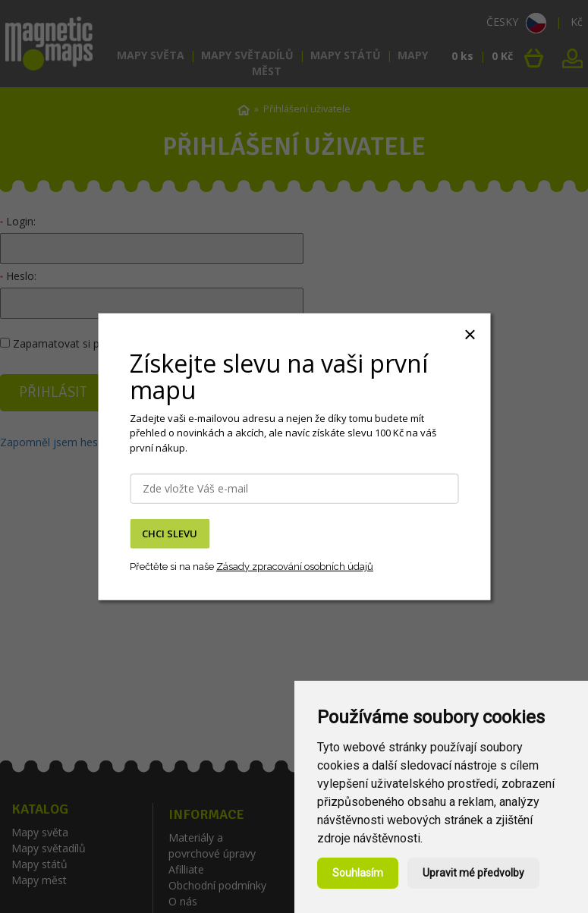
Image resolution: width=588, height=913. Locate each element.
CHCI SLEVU (170, 534)
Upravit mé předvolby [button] (473, 873)
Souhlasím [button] (358, 873)
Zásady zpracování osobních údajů (295, 567)
